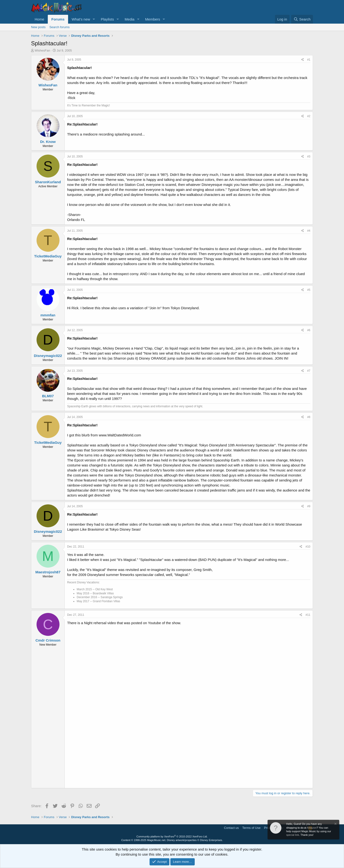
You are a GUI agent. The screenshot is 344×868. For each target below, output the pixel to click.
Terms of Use (251, 828)
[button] (94, 19)
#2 (309, 116)
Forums (58, 19)
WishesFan (42, 50)
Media (130, 19)
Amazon (312, 828)
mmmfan (48, 315)
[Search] (302, 19)
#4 (309, 231)
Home (39, 19)
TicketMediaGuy (48, 256)
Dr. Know (48, 142)
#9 (309, 506)
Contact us (231, 828)
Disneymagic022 (48, 356)
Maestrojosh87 (48, 572)
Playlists (107, 19)
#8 (309, 417)
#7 (309, 371)
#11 (308, 615)
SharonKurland (48, 182)
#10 (308, 547)
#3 (309, 157)
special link (293, 835)
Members (153, 19)
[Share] (303, 60)
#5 (309, 290)
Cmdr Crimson (48, 640)
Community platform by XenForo (172, 837)
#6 (309, 330)
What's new (81, 19)
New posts (38, 27)
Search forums (60, 27)
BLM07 (48, 396)
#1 (309, 60)
